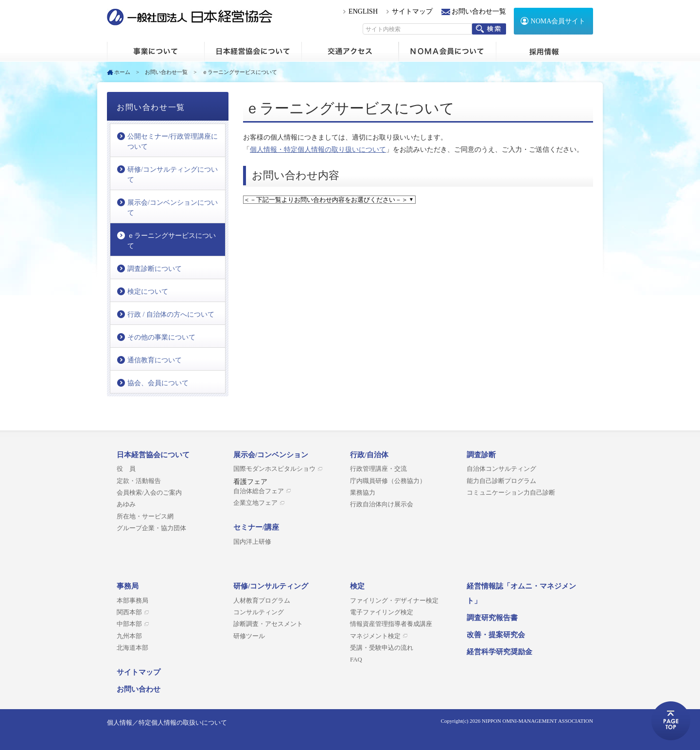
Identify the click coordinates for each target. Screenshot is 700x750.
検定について (148, 292)
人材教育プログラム (262, 601)
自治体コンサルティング (501, 469)
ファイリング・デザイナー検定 (394, 601)
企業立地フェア (255, 503)
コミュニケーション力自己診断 (511, 493)
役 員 (126, 469)
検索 (489, 29)
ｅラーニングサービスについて (172, 241)
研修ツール (249, 636)
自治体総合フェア (259, 491)
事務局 (128, 586)
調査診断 (481, 455)
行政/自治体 (369, 455)
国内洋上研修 (252, 542)
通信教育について (155, 360)
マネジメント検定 (375, 636)
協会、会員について (158, 383)
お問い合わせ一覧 (479, 11)
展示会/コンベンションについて (173, 208)
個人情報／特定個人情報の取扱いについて (167, 723)
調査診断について (155, 269)
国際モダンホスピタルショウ (274, 469)
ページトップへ (671, 721)
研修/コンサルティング (271, 586)
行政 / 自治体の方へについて (171, 314)
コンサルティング (259, 612)
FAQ (356, 660)
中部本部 (129, 624)
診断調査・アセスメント (268, 624)
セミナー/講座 (256, 527)
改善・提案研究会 (496, 635)
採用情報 (544, 52)
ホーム (156, 52)
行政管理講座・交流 (378, 469)
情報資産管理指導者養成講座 (391, 624)
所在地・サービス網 (145, 517)
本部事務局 (132, 601)
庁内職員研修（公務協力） (388, 481)
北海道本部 (132, 648)
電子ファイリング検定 (382, 612)
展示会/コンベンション (271, 455)
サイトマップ (412, 11)
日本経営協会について (253, 52)
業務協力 (363, 493)
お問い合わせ (139, 689)
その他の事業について (161, 337)
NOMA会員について (447, 52)
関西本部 (129, 612)
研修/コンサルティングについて (173, 175)
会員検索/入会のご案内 (149, 493)
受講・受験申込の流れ (382, 648)
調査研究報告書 (492, 618)
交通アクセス (350, 52)
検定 (357, 586)
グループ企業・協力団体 (151, 528)
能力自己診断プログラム (501, 481)
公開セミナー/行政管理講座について (173, 142)
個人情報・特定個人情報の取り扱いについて (318, 150)
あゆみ (126, 504)
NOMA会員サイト (558, 21)
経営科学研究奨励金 (499, 652)
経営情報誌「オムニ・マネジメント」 (521, 593)
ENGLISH (363, 11)
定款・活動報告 (139, 481)
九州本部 (129, 636)
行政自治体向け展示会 (382, 504)
